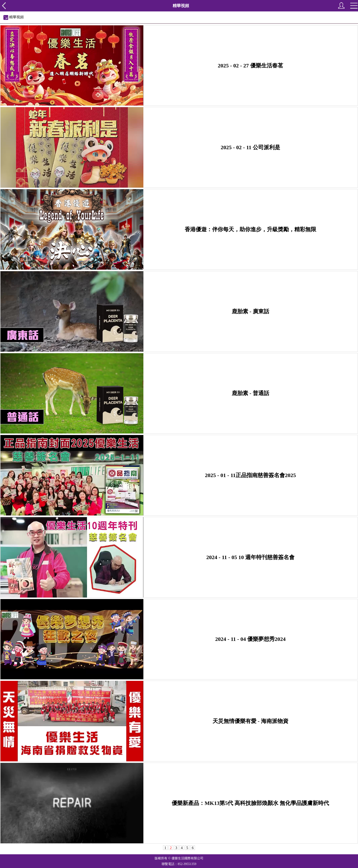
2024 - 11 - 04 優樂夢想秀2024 (250, 639)
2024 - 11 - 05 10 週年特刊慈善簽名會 (250, 557)
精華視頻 (14, 17)
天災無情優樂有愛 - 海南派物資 (250, 721)
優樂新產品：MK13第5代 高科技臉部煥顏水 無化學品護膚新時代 (250, 803)
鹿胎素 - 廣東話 (250, 311)
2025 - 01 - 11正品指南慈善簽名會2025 (250, 475)
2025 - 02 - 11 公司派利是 (250, 147)
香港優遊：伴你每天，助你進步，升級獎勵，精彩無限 (250, 229)
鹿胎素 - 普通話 (250, 393)
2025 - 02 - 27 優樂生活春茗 (250, 66)
